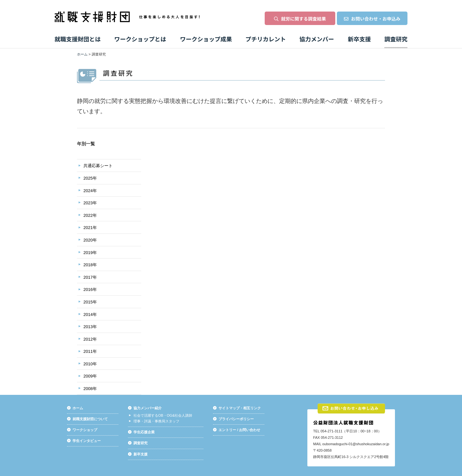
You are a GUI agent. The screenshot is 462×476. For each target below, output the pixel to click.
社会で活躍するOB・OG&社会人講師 (163, 415)
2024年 (90, 191)
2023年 (90, 203)
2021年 (90, 228)
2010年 (90, 364)
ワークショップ (85, 430)
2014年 (90, 314)
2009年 (90, 376)
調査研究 (141, 443)
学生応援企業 (144, 432)
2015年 (90, 302)
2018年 (90, 265)
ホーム (82, 54)
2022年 (90, 215)
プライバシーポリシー (236, 419)
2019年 (90, 253)
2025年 (90, 178)
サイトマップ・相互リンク (240, 408)
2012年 (90, 339)
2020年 (90, 240)
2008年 (90, 389)
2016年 (90, 289)
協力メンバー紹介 (148, 408)
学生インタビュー (87, 441)
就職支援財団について (90, 419)
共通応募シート (98, 166)
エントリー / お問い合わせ (239, 430)
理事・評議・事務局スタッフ (156, 421)
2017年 (90, 277)
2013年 (90, 327)
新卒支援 (141, 454)
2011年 (90, 351)
